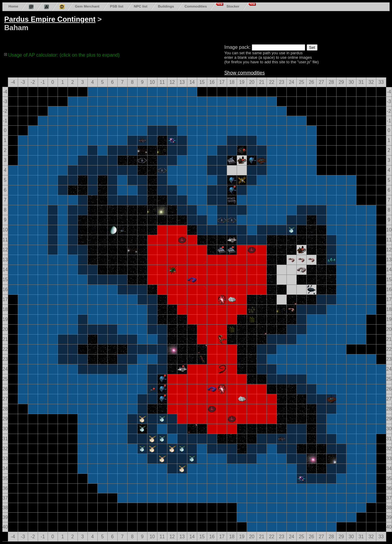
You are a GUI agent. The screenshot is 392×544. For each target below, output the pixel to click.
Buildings (166, 6)
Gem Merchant (87, 6)
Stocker (233, 6)
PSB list (117, 6)
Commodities (196, 6)
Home (13, 6)
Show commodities (245, 73)
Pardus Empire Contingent (50, 19)
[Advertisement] (233, 27)
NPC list (141, 6)
